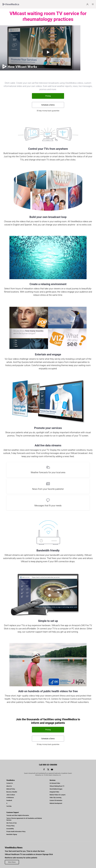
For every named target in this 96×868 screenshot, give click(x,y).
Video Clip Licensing (55, 798)
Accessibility (10, 829)
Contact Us (10, 783)
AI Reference (10, 798)
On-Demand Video (55, 783)
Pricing (48, 96)
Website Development (56, 803)
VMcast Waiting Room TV (57, 786)
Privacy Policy (10, 826)
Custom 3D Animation (56, 800)
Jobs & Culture (11, 795)
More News (12, 862)
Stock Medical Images (56, 789)
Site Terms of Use (12, 823)
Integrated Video (54, 792)
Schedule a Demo (48, 105)
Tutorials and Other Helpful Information (18, 815)
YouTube (9, 806)
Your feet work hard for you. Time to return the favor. (25, 851)
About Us (9, 786)
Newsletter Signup (12, 834)
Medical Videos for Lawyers (58, 795)
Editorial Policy (11, 789)
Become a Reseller (12, 792)
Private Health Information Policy (16, 832)
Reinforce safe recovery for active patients (21, 858)
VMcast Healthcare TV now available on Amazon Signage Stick (29, 854)
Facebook (9, 800)
